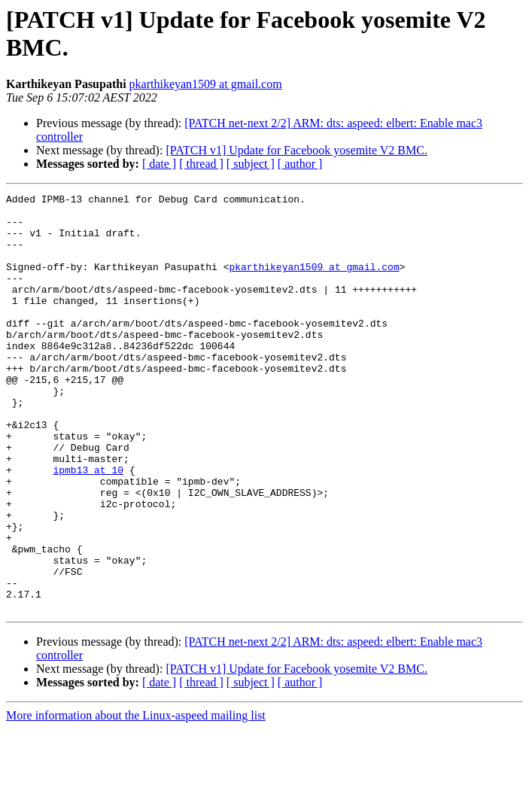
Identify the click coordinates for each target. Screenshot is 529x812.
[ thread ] (201, 164)
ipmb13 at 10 (88, 526)
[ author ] (300, 164)
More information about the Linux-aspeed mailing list (136, 799)
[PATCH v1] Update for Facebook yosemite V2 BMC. (296, 150)
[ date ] (159, 164)
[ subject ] (251, 164)
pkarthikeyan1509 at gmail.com (206, 84)
